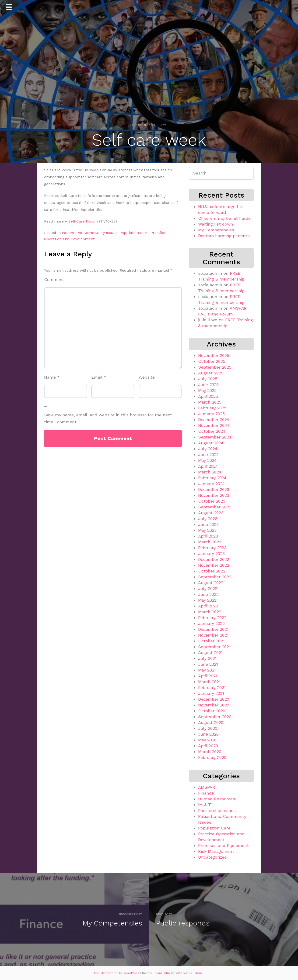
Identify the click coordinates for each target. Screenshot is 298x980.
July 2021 (207, 658)
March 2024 (210, 472)
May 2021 (207, 670)
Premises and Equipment (223, 845)
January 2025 (211, 414)
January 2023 (211, 553)
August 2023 (211, 513)
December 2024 (214, 420)
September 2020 (215, 717)
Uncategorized (212, 857)
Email (99, 377)
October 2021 (211, 641)
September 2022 (215, 577)
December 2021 (213, 629)
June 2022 (208, 594)
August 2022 (211, 583)
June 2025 (208, 385)
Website (147, 377)
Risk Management (216, 851)
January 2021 (211, 693)
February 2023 (212, 548)
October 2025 (212, 361)
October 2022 (212, 571)
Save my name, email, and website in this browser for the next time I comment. (108, 418)
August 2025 (211, 373)
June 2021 (208, 664)
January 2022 (211, 623)
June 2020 (208, 734)
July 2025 (208, 379)
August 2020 (211, 722)
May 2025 (207, 390)
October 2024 (212, 431)
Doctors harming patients (224, 236)
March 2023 (210, 542)
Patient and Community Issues (90, 233)
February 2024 (212, 478)
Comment (54, 279)
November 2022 (214, 565)
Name (52, 377)
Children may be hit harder (225, 218)
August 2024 (211, 443)
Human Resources (217, 799)
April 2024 (208, 466)
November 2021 (213, 635)
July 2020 (208, 728)
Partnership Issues (217, 810)
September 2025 (215, 367)
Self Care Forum (84, 221)
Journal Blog (162, 973)
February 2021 (212, 687)
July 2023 (208, 519)
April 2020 (208, 746)
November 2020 (214, 705)
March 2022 (210, 612)
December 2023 (214, 489)
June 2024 (208, 454)
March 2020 (210, 752)
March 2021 (209, 682)
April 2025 (208, 396)
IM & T (205, 805)
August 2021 (210, 653)
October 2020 (212, 711)
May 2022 (207, 600)
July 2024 (208, 449)
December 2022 (214, 559)
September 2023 (215, 507)
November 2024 (214, 425)
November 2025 (214, 355)
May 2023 (207, 530)
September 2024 (215, 437)
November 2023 (214, 495)
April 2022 (208, 606)
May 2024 (207, 460)
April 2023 (208, 536)
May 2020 (207, 740)
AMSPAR (207, 787)
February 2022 (212, 618)
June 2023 (208, 524)
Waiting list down (216, 224)
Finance (206, 793)
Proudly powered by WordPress (117, 973)
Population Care (134, 233)
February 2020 (212, 757)
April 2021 (208, 676)
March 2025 (210, 402)
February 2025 (212, 408)
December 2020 (214, 699)
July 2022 (208, 588)
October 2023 (212, 501)
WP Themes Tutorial (189, 973)
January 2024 (211, 484)
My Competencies (216, 230)
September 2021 (214, 647)
